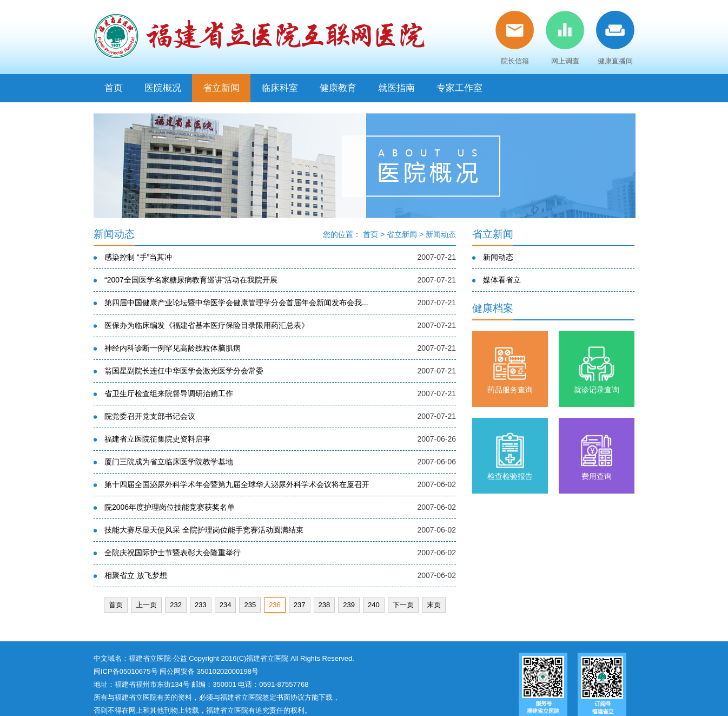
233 (201, 605)
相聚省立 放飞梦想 (136, 575)
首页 (114, 88)
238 (325, 605)
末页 (434, 605)
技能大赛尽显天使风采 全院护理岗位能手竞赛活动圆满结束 (204, 530)
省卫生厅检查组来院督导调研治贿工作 (169, 393)
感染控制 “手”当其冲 (138, 257)
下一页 (403, 605)
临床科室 (280, 88)
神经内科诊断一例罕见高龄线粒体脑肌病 (173, 348)
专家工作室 (459, 88)
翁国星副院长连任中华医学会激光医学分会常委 (184, 371)
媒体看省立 (502, 280)
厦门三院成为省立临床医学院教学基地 (169, 462)
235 (250, 605)
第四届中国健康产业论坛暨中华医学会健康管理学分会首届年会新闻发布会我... (236, 303)
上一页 (146, 605)
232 (176, 605)
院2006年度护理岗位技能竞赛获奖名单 (170, 507)
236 (275, 605)
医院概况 (163, 88)
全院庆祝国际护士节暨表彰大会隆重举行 (173, 553)
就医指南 (396, 88)
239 (349, 605)
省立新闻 (221, 88)
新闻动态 (441, 234)
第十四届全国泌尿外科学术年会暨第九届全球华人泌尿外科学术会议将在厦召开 (237, 484)
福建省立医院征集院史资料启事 (157, 439)
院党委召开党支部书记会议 (150, 416)
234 (226, 605)
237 (300, 605)
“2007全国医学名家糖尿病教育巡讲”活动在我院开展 (191, 280)
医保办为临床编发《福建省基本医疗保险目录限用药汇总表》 (207, 325)
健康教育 (338, 88)
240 (374, 605)
